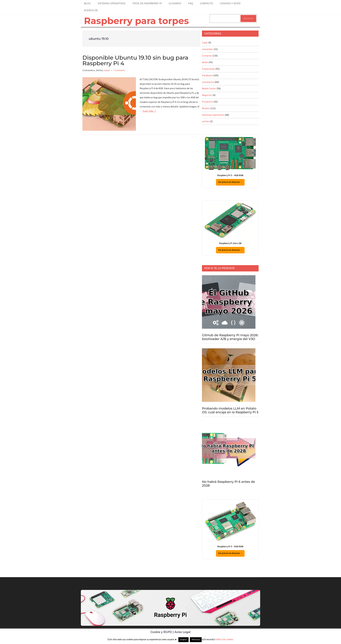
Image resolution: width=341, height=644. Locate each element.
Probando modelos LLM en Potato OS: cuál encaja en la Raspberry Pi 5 (230, 410)
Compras (207, 56)
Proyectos (207, 102)
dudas (205, 62)
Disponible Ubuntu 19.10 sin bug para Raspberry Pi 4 (135, 60)
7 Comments (119, 70)
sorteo (206, 121)
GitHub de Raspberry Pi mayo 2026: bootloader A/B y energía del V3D (230, 337)
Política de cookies (224, 640)
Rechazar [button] (196, 640)
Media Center (209, 89)
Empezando (208, 69)
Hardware (207, 75)
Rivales (206, 108)
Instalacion (208, 82)
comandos (208, 49)
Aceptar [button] (183, 640)
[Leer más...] (149, 111)
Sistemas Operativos (213, 115)
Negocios (207, 95)
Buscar (248, 18)
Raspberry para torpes (136, 21)
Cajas (205, 43)
